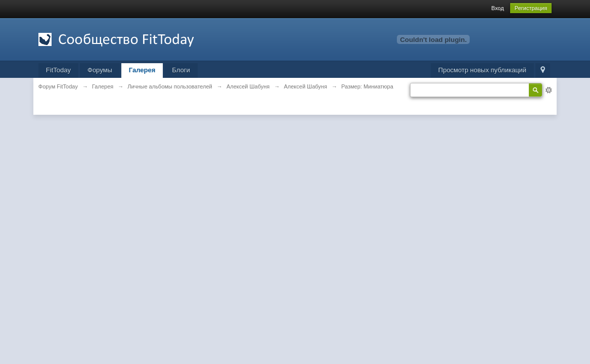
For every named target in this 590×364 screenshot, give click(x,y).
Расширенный (549, 90)
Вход (498, 8)
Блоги (181, 70)
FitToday (58, 70)
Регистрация (531, 8)
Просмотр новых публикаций (482, 70)
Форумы (100, 70)
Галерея (142, 70)
